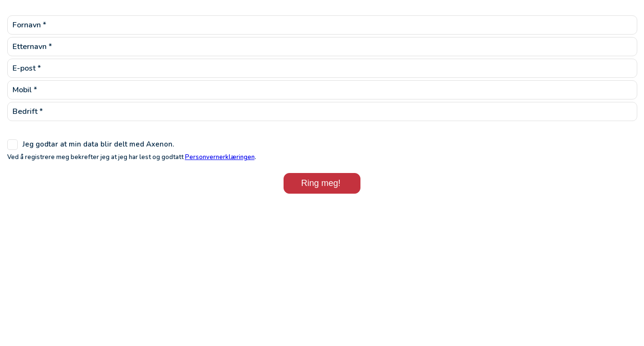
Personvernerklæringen (220, 157)
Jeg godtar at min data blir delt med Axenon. (98, 144)
